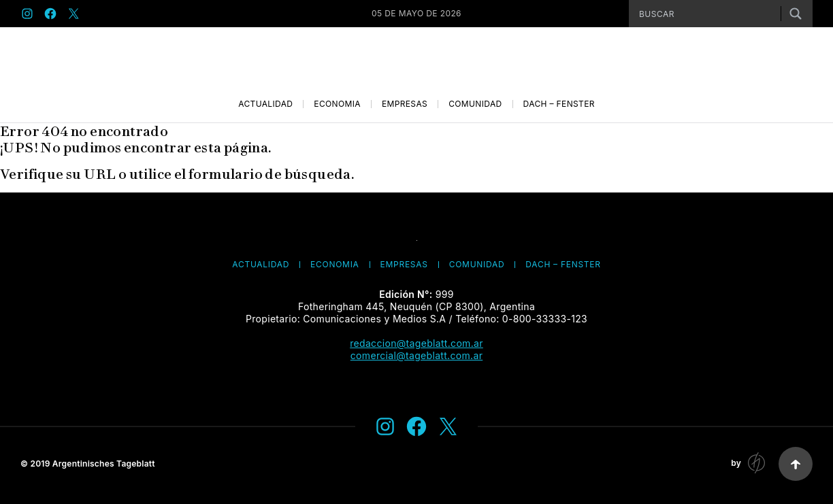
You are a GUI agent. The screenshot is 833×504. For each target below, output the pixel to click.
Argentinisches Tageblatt (104, 464)
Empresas (405, 104)
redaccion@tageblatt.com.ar (416, 343)
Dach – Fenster (559, 104)
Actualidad (265, 104)
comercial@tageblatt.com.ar (416, 355)
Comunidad (475, 104)
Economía (337, 104)
